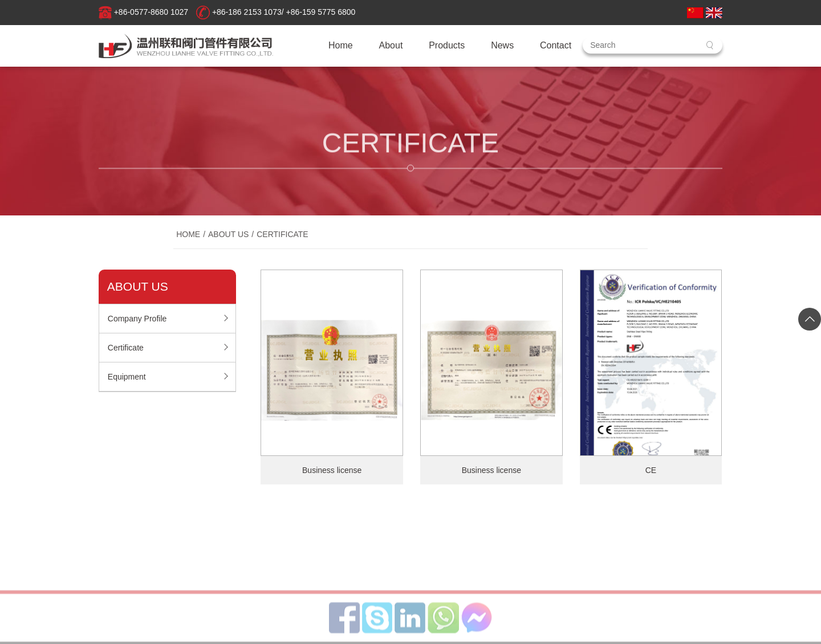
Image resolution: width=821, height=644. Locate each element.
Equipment (127, 377)
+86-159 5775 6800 (321, 12)
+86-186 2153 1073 (247, 12)
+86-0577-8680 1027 (151, 12)
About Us (228, 237)
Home (341, 45)
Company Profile (137, 319)
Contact (556, 45)
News (502, 45)
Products (447, 45)
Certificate (283, 237)
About (391, 45)
